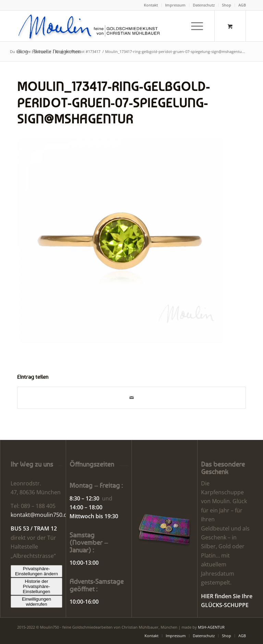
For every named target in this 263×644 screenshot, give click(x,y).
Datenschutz (204, 5)
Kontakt (151, 5)
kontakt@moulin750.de (40, 515)
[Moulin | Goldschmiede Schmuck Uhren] (91, 26)
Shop (227, 5)
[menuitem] (151, 5)
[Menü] (194, 26)
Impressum (175, 5)
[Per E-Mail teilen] (131, 398)
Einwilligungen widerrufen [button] (36, 602)
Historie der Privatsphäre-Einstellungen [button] (36, 586)
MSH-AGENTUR (211, 627)
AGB (242, 5)
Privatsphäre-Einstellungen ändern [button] (36, 571)
